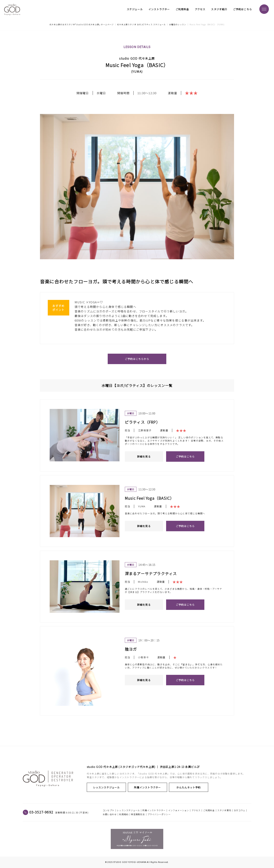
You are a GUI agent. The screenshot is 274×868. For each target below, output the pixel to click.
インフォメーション (179, 810)
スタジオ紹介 (219, 9)
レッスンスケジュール (104, 788)
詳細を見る (144, 457)
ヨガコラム (239, 810)
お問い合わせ (110, 814)
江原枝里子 (145, 430)
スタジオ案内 (224, 810)
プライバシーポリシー (159, 814)
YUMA (137, 72)
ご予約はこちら (243, 9)
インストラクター (159, 9)
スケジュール (135, 9)
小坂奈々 (143, 657)
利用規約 (124, 814)
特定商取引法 (138, 814)
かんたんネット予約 (176, 788)
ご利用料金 (182, 9)
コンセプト (109, 810)
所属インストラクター (140, 788)
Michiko (143, 582)
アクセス (200, 9)
